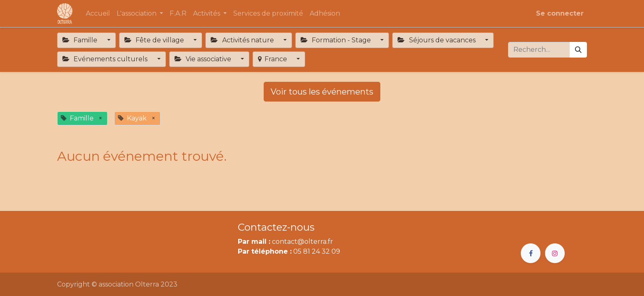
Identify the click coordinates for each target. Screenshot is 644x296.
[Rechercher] (578, 50)
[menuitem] (98, 14)
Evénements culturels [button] (106, 59)
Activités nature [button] (243, 40)
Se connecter (560, 13)
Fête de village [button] (155, 40)
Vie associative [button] (204, 59)
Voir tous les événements (322, 92)
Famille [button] (81, 40)
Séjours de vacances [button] (437, 40)
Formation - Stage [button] (337, 40)
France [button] (273, 59)
